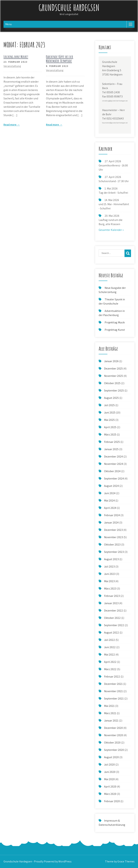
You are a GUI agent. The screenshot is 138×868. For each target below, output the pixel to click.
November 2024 (114, 464)
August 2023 (111, 559)
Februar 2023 (112, 596)
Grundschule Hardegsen (69, 7)
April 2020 (110, 787)
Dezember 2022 (114, 611)
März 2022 (110, 669)
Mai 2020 (109, 779)
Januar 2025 (111, 449)
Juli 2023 (109, 567)
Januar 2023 (111, 603)
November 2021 (113, 691)
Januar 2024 (111, 523)
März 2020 (110, 794)
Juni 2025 (110, 413)
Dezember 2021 (113, 684)
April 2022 (110, 662)
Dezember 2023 (113, 530)
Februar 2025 (112, 442)
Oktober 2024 (112, 471)
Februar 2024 (112, 515)
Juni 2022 (110, 647)
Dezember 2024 (113, 457)
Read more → (12, 125)
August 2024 (111, 486)
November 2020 (114, 735)
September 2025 (114, 391)
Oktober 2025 (112, 383)
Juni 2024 (110, 493)
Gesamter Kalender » (111, 230)
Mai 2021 (109, 706)
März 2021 (110, 713)
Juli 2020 (109, 765)
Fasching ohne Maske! (16, 57)
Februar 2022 (112, 677)
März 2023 (110, 589)
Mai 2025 (109, 420)
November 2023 (114, 537)
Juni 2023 (110, 574)
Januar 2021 (111, 721)
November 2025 (114, 376)
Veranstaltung (12, 66)
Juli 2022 (109, 640)
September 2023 (114, 552)
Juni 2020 (110, 772)
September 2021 (114, 699)
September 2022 (114, 625)
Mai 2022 (109, 655)
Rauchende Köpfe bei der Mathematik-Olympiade (60, 59)
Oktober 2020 (112, 743)
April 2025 (110, 427)
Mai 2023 (109, 581)
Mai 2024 (109, 501)
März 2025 (110, 435)
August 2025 (111, 398)
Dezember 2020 (113, 728)
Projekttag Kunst (115, 330)
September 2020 (114, 750)
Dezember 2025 (113, 369)
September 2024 (114, 479)
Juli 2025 (109, 405)
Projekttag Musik (115, 322)
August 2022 (112, 633)
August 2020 (111, 757)
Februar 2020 (112, 801)
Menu (8, 24)
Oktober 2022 (112, 618)
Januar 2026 (111, 361)
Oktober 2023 (112, 545)
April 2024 (110, 508)
